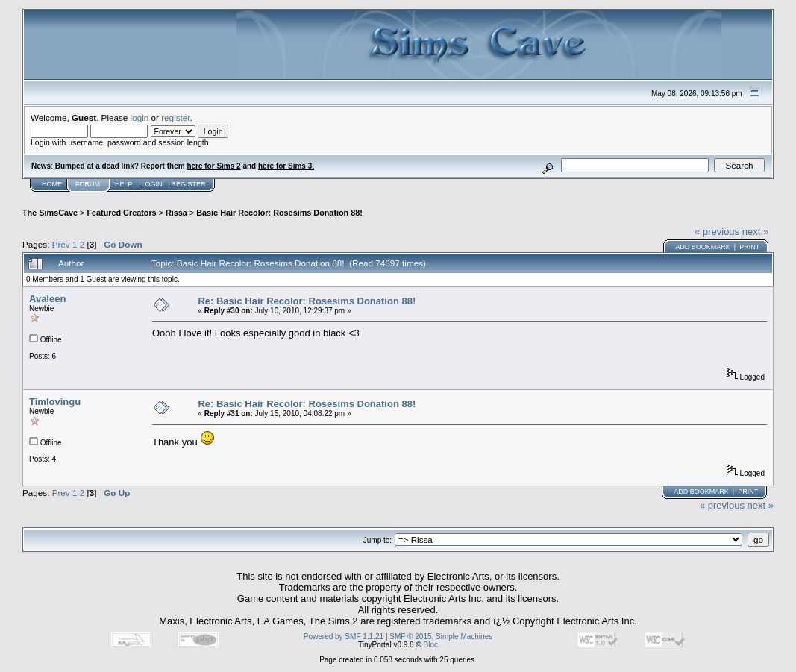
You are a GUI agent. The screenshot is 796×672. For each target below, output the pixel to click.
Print (749, 247)
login (140, 117)
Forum (88, 184)
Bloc (431, 645)
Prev (61, 244)
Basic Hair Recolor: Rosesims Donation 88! (279, 213)
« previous (717, 232)
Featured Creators (121, 213)
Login (152, 184)
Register (189, 184)
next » (755, 232)
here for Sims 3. (286, 166)
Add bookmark (703, 247)
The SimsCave (50, 213)
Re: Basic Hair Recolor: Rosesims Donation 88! (307, 301)
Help (124, 184)
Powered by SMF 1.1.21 (344, 637)
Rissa (176, 213)
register (175, 117)
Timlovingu (55, 402)
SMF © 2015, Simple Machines (441, 637)
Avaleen (47, 299)
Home (52, 184)
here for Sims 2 (213, 166)
